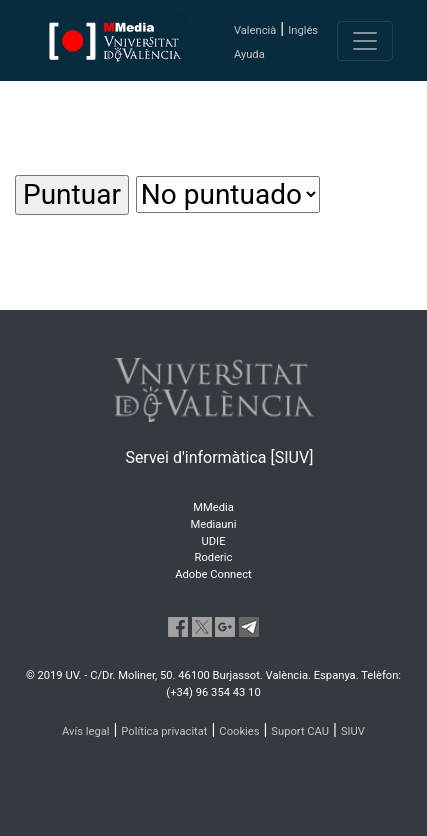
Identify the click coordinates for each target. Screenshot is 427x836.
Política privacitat (164, 731)
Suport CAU (300, 731)
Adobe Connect (213, 574)
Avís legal (86, 731)
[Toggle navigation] (365, 41)
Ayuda (249, 54)
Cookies (239, 731)
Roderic (214, 557)
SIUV (353, 731)
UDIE (214, 541)
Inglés (303, 30)
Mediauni (214, 524)
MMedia (213, 507)
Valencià (255, 30)
